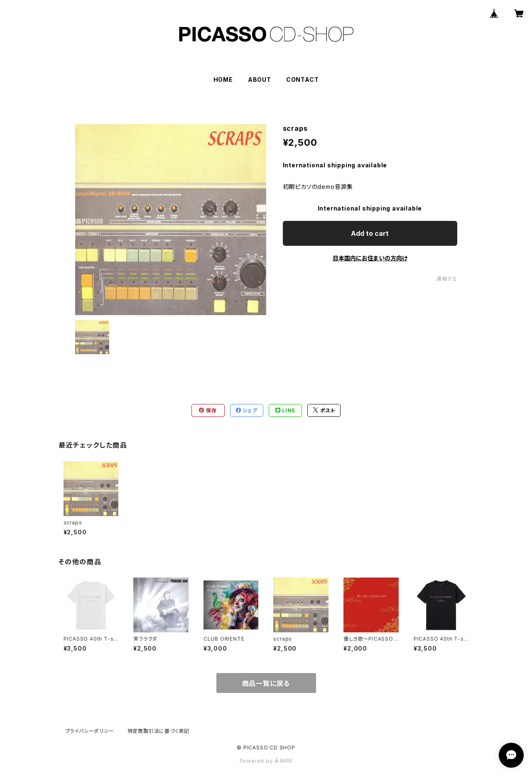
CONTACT (303, 80)
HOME (223, 80)
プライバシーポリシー (90, 731)
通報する (447, 279)
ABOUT (260, 80)
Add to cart (370, 233)
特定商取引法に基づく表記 (159, 731)
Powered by (266, 761)
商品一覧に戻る (266, 683)
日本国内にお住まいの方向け (370, 258)
